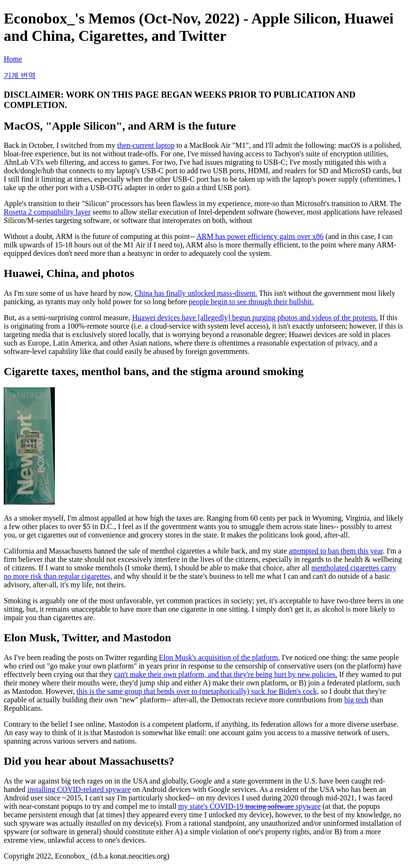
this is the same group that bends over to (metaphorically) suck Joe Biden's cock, (198, 691)
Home (13, 59)
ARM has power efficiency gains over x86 (260, 236)
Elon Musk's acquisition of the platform (219, 657)
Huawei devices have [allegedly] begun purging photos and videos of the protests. (255, 318)
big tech (356, 700)
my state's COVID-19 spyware (249, 806)
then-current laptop (146, 145)
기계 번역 (20, 75)
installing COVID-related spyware (79, 789)
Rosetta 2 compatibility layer (47, 212)
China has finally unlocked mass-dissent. (196, 293)
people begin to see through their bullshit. (251, 302)
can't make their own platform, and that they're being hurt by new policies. (226, 674)
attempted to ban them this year (336, 551)
